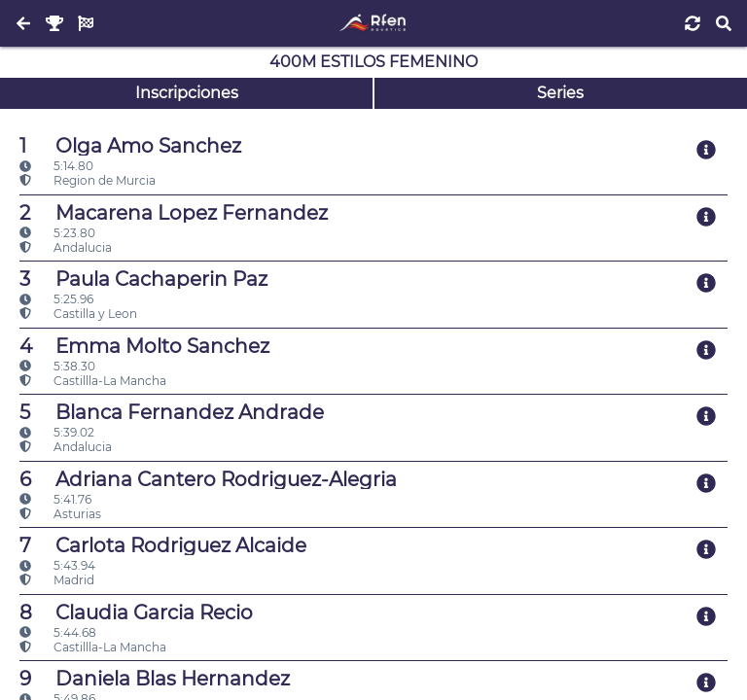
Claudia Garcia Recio (136, 612)
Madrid (57, 580)
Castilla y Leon (78, 314)
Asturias (60, 514)
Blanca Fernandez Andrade (172, 412)
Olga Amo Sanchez (130, 146)
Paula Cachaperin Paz (143, 279)
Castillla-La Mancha (93, 381)
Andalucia (66, 247)
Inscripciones (187, 93)
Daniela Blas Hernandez (155, 679)
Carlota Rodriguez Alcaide (163, 545)
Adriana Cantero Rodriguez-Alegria (208, 479)
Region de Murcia (88, 180)
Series (560, 93)
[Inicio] (373, 23)
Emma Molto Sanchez (144, 346)
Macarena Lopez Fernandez (174, 213)
